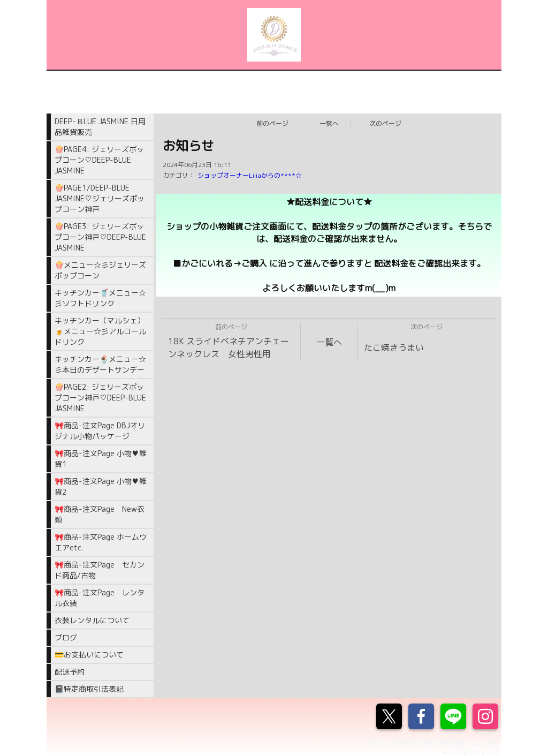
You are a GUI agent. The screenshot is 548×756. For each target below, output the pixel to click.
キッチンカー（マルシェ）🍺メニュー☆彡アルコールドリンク (100, 331)
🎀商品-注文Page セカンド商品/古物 (100, 570)
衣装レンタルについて (92, 620)
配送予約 (70, 672)
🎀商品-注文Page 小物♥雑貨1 (101, 459)
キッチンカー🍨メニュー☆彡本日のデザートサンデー (100, 364)
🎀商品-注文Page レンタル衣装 (100, 598)
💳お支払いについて (89, 655)
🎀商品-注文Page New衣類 (100, 514)
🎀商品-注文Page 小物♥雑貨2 (101, 486)
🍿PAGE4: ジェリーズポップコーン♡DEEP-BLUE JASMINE (99, 160)
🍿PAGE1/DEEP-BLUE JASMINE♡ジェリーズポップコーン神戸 (100, 198)
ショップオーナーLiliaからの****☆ (250, 175)
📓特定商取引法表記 (89, 689)
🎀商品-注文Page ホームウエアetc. (101, 542)
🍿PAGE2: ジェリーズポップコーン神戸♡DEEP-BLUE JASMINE (100, 398)
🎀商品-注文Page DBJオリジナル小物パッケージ (100, 431)
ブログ (66, 637)
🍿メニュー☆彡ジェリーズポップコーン (100, 270)
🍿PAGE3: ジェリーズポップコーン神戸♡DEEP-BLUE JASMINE (100, 237)
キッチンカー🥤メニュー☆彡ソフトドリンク (100, 298)
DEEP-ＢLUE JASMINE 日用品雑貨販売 (100, 127)
